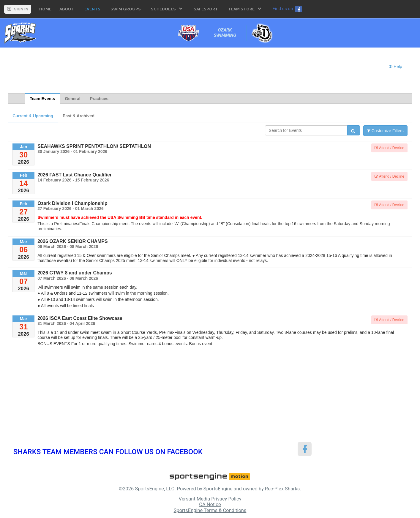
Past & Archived (79, 116)
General (73, 99)
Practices (99, 99)
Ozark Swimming (225, 33)
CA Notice (210, 504)
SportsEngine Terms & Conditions (210, 510)
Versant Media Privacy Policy (210, 499)
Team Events (42, 99)
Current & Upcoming (33, 116)
